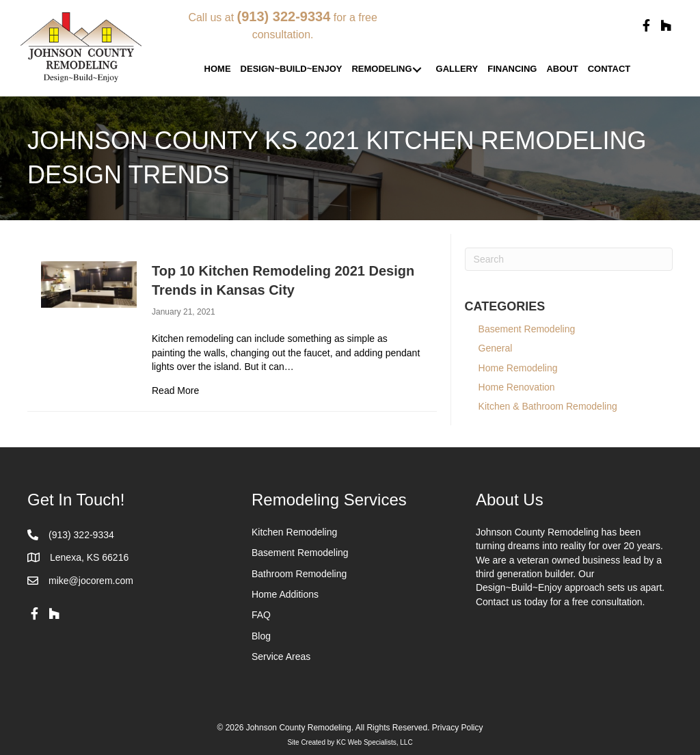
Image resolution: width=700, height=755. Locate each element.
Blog (261, 636)
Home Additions (285, 594)
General (496, 348)
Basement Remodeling (535, 329)
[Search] (569, 259)
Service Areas (281, 657)
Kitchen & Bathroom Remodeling (548, 406)
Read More (175, 390)
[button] (646, 26)
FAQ (261, 615)
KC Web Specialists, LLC (375, 742)
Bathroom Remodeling (299, 574)
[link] (218, 69)
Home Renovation (517, 387)
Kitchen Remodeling (294, 532)
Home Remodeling (518, 368)
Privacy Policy (458, 728)
